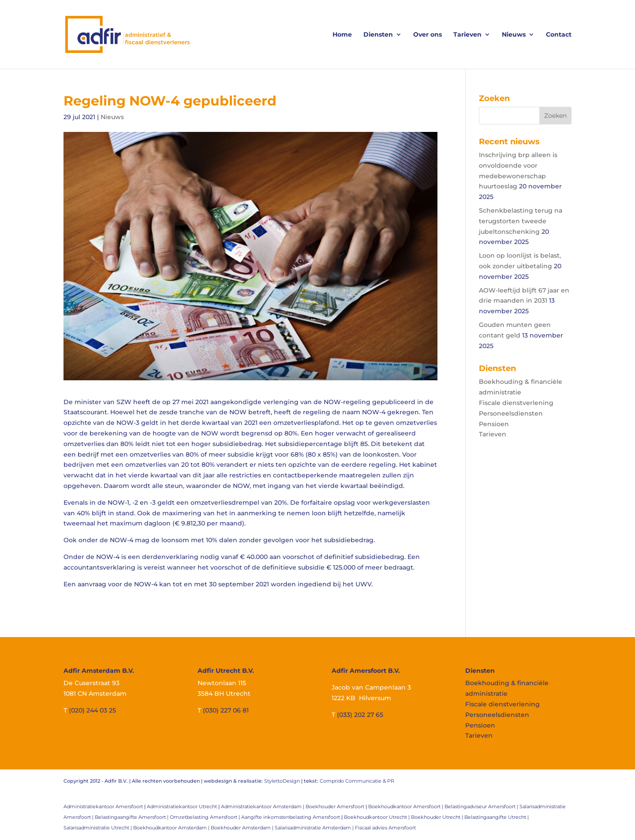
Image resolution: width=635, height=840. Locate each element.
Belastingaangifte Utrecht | (497, 817)
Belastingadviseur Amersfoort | (482, 806)
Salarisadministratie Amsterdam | (315, 828)
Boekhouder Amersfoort (335, 806)
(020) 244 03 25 (92, 710)
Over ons (428, 35)
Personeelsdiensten (511, 413)
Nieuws (514, 35)
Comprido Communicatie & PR (357, 781)
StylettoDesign (282, 781)
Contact (559, 35)
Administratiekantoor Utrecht (182, 806)
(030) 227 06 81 (226, 710)
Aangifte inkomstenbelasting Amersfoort (291, 817)
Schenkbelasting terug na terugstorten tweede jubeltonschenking (521, 221)
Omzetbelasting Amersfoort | (205, 817)
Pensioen (494, 424)
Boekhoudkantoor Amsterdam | (172, 828)
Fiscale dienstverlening (516, 403)
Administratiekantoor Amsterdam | (263, 806)
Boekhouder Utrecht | (438, 817)
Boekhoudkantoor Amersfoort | (406, 806)
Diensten (378, 35)
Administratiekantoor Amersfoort (103, 806)
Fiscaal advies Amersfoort (385, 828)
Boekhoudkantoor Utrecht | (377, 817)
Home (342, 35)
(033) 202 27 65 (360, 715)
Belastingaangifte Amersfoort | (132, 817)
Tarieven (467, 35)
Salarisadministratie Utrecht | (98, 828)
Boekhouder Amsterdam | (243, 828)
